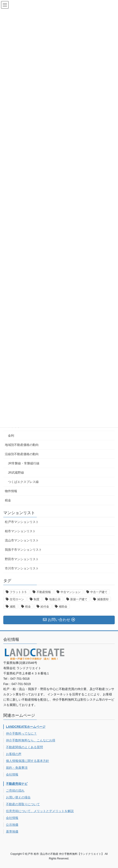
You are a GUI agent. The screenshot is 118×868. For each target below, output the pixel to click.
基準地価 (12, 831)
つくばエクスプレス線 (23, 482)
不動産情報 (44, 592)
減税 (13, 607)
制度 (37, 599)
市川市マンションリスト (22, 568)
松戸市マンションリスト (22, 522)
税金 (8, 500)
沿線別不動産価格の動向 (22, 454)
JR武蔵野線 (16, 473)
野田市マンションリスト (22, 559)
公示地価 (12, 825)
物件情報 (11, 491)
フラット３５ (18, 592)
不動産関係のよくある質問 (24, 747)
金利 (11, 436)
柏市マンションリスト (20, 531)
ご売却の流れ (15, 790)
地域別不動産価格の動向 (22, 445)
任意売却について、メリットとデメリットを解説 (40, 811)
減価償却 (103, 599)
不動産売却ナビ (17, 784)
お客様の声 (14, 754)
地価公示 (55, 599)
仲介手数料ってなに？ (21, 733)
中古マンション (71, 592)
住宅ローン (17, 599)
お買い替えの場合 (18, 797)
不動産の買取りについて (23, 804)
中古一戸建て (99, 592)
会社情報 (12, 774)
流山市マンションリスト (22, 540)
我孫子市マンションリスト (23, 550)
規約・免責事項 (17, 768)
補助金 (63, 607)
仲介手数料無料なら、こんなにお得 (31, 740)
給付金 (45, 607)
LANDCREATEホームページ (26, 727)
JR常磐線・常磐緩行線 (24, 463)
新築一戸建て (79, 599)
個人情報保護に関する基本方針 (28, 761)
